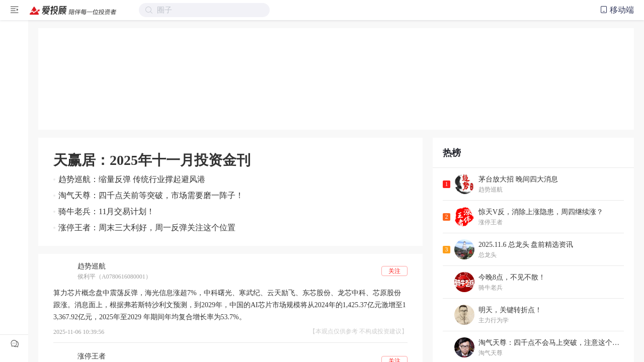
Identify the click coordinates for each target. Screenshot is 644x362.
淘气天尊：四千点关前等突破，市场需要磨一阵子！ (151, 195)
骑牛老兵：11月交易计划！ (106, 211)
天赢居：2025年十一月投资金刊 (152, 160)
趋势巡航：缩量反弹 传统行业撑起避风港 (132, 179)
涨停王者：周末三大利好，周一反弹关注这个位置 (147, 228)
